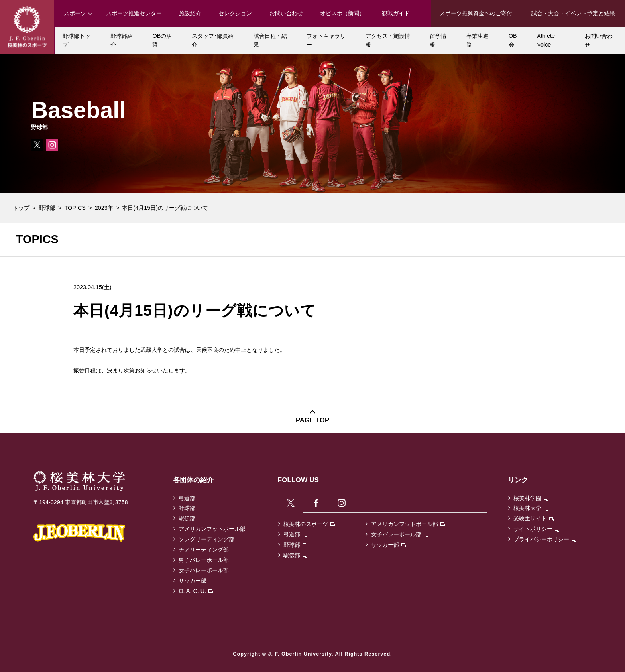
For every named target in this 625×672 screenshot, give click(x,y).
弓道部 (187, 498)
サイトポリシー (536, 529)
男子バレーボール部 (204, 560)
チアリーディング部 (204, 550)
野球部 (47, 208)
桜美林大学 (531, 508)
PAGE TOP (312, 420)
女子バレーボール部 (204, 570)
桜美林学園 (531, 498)
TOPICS (75, 208)
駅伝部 (187, 518)
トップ (21, 208)
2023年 (104, 208)
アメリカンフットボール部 (212, 529)
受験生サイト (534, 518)
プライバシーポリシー (545, 539)
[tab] (291, 503)
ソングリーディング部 (206, 539)
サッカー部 (193, 581)
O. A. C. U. (196, 591)
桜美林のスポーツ (309, 524)
